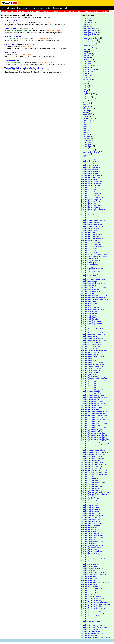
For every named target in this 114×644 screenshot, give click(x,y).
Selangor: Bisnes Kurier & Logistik (93, 209)
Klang (85, 91)
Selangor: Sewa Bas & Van (90, 565)
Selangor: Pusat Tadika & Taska (92, 541)
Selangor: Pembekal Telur (90, 409)
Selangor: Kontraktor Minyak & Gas (93, 335)
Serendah (86, 134)
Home (3, 8)
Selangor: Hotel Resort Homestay (92, 268)
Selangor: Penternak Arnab (90, 478)
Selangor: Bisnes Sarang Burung (92, 229)
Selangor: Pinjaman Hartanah (91, 508)
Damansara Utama (89, 71)
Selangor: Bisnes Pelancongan (91, 215)
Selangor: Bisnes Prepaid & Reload (93, 221)
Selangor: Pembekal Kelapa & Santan (94, 390)
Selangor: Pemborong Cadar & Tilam (94, 423)
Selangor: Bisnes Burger (89, 179)
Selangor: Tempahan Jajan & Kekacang (94, 602)
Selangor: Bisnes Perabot (90, 219)
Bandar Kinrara (88, 36)
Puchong (86, 113)
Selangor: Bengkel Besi (89, 164)
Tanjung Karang (88, 150)
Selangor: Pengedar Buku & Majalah (94, 464)
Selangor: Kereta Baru (88, 305)
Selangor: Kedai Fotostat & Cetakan (93, 287)
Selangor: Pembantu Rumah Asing (93, 380)
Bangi (85, 50)
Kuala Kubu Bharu (89, 95)
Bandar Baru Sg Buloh (90, 32)
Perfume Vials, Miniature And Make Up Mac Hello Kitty (24, 68)
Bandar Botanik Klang (90, 34)
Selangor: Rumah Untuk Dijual (91, 551)
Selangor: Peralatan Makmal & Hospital (95, 492)
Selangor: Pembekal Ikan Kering (92, 388)
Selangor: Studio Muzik (89, 584)
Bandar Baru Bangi (89, 28)
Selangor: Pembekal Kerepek (91, 392)
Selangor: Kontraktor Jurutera (91, 331)
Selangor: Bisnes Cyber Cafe (90, 185)
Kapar (85, 87)
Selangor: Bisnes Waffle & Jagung (93, 246)
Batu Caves (86, 56)
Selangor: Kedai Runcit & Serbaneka (94, 297)
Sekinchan (86, 122)
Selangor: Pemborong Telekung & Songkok (96, 443)
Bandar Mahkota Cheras (91, 38)
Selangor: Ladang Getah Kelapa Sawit (94, 350)
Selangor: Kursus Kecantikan (91, 345)
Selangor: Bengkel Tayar (89, 170)
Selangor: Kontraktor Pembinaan (92, 339)
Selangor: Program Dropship (91, 525)
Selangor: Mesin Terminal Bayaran (93, 364)
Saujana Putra (87, 120)
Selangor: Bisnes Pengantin (90, 217)
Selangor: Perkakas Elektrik (90, 502)
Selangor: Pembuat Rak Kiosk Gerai (93, 455)
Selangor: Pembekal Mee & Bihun (93, 402)
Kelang (85, 89)
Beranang (86, 58)
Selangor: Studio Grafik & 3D (91, 578)
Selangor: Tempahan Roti (90, 618)
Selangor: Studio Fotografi (90, 576)
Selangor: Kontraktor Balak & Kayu (93, 329)
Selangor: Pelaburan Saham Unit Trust (94, 378)
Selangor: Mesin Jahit (88, 360)
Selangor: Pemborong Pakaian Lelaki (94, 437)
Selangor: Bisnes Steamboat (91, 236)
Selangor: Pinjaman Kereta (90, 512)
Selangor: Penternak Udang (90, 490)
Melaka (55, 11)
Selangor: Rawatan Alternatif (91, 547)
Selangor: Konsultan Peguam (91, 321)
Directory (32, 8)
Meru (84, 105)
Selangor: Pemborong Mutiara (91, 431)
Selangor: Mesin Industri (89, 358)
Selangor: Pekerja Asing (89, 376)
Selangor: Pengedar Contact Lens (92, 466)
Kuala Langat (87, 97)
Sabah (105, 11)
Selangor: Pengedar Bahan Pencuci (93, 462)
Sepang (85, 130)
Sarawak (96, 11)
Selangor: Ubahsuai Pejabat (90, 620)
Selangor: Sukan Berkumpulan (92, 588)
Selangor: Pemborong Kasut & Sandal (94, 427)
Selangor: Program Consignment (92, 523)
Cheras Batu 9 (87, 65)
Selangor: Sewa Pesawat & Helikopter (94, 573)
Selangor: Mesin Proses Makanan (92, 362)
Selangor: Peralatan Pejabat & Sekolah (94, 494)
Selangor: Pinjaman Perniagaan (92, 516)
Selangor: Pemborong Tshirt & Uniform (94, 445)
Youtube (40, 8)
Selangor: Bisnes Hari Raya (90, 195)
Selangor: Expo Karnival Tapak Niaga (94, 256)
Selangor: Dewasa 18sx (89, 250)
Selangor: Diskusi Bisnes (89, 252)
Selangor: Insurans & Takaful (91, 278)
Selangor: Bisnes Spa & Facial (91, 234)
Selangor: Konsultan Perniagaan (92, 323)
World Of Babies (11, 52)
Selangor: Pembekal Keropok (91, 394)
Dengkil (85, 73)
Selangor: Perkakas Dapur (90, 500)
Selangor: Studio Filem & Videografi (94, 575)
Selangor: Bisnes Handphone (91, 193)
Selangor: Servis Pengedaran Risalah (94, 559)
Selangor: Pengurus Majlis (90, 476)
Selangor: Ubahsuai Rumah (90, 622)
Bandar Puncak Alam (90, 40)
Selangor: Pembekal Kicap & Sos (92, 396)
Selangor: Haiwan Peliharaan (91, 260)
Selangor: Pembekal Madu (90, 400)
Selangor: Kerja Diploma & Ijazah (92, 309)
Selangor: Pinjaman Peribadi (91, 514)
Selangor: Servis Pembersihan (91, 557)
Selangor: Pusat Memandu (90, 533)
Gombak (85, 77)
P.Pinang (30, 11)
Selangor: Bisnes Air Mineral (91, 172)
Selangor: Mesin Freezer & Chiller (93, 356)
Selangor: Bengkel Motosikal (91, 168)
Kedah (22, 11)
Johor (63, 11)
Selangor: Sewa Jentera (89, 567)
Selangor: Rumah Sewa (89, 549)
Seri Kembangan (88, 136)
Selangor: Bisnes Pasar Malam (91, 213)
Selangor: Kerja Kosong (89, 313)
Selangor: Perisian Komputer (91, 498)
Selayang (86, 124)
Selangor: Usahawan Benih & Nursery (94, 628)
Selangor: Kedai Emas (88, 286)
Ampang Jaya (87, 20)
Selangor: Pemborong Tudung (91, 449)
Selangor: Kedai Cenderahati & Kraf (93, 284)
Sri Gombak (87, 140)
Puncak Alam (87, 115)
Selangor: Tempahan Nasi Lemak (92, 616)
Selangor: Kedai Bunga (89, 282)
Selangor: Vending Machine (90, 632)
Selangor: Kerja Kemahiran (90, 311)
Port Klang (86, 111)
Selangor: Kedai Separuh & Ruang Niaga (95, 299)
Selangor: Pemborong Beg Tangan (93, 419)
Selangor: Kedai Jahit (88, 293)
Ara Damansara (88, 22)
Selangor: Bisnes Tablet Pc (90, 240)
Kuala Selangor (88, 99)
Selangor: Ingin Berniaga (90, 276)
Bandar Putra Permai (90, 42)
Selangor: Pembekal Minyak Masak (93, 404)
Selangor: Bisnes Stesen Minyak (92, 238)
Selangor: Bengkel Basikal (90, 162)
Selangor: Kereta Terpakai (90, 307)
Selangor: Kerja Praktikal (89, 315)
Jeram (85, 83)
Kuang (85, 101)
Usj (84, 156)
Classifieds (11, 8)
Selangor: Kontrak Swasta (90, 325)
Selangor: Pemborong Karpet (91, 425)
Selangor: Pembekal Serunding (92, 407)
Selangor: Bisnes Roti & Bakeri (91, 225)
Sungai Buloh (87, 146)
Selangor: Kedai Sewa (88, 301)
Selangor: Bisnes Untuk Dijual (91, 244)
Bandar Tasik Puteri (89, 48)
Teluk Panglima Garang (91, 152)
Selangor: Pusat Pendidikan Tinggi (93, 537)
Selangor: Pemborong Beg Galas (92, 417)
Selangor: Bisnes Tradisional (91, 242)
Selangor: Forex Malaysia (90, 258)
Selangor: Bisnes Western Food (92, 248)
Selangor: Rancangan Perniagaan (92, 545)
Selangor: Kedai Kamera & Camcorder (94, 295)
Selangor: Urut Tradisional (90, 624)
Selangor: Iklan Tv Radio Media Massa (94, 272)
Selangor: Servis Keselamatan (91, 555)
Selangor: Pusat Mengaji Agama (92, 535)
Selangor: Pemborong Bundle (91, 421)
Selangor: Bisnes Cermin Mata (91, 181)
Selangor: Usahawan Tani (90, 630)
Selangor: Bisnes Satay (89, 231)
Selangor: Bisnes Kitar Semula (91, 205)
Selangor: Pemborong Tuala (91, 447)
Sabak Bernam (88, 118)
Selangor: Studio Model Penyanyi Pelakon (95, 582)
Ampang (85, 18)
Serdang (85, 132)
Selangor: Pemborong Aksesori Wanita (94, 413)
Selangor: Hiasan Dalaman (90, 264)
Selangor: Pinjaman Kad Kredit (92, 510)
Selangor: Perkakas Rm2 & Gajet (92, 504)
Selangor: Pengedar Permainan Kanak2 (94, 470)
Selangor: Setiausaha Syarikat (91, 563)
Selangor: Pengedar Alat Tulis (91, 461)
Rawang (85, 116)
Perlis (13, 11)
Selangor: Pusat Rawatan (90, 539)
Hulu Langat (87, 79)
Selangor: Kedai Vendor (89, 303)
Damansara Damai (89, 69)
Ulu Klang (86, 154)
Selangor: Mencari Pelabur (90, 352)
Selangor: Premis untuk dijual (91, 517)
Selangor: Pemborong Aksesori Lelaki (94, 411)
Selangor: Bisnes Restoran (90, 223)
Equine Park (87, 75)
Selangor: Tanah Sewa (89, 594)
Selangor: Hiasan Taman (89, 266)
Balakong (86, 26)
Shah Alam (86, 138)
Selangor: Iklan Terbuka (89, 270)
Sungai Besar (87, 144)
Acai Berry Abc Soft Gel (13, 37)
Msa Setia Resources (12, 60)
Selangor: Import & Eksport (90, 274)
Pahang (72, 11)
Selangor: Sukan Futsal (89, 590)
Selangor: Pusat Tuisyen (89, 543)
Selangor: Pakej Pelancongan (91, 368)
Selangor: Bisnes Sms (88, 232)
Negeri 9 (47, 11)
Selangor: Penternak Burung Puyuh (93, 482)
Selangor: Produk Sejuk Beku (91, 521)
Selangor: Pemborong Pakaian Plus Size (95, 439)
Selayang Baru (88, 126)
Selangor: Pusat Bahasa (89, 527)
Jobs (25, 8)
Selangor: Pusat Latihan (89, 531)
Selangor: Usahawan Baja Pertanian (93, 626)
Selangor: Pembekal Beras (90, 384)
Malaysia (86, 103)
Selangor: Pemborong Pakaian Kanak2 (94, 435)
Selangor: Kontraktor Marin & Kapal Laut (95, 333)
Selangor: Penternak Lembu (90, 488)
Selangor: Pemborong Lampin (91, 429)
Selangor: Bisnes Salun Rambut (92, 227)
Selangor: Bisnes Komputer (90, 207)
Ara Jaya (85, 24)
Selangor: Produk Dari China (91, 520)
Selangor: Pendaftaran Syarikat (92, 457)
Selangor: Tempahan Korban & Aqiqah (94, 610)
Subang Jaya (87, 142)
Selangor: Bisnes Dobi (88, 187)
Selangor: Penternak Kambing (91, 486)
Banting (85, 52)
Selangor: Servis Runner (89, 561)
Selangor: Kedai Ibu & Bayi (90, 291)
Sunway (85, 148)
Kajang (85, 85)
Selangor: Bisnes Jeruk (89, 203)
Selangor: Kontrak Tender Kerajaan (93, 327)
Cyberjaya (86, 67)
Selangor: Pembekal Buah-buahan (93, 386)
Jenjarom (86, 81)
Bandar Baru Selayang (90, 30)
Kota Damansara (88, 93)
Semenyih (86, 128)
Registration (57, 8)
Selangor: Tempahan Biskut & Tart (93, 598)
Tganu (80, 11)
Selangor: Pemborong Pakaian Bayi (93, 433)
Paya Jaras (86, 107)
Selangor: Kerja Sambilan (90, 319)
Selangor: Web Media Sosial (91, 635)
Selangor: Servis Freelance (90, 553)
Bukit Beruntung (88, 61)
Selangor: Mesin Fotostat (90, 354)
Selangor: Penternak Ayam (90, 480)
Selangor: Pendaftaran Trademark (92, 459)
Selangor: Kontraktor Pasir (90, 337)
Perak (38, 11)
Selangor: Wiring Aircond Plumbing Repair (96, 637)
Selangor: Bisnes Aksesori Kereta (92, 175)
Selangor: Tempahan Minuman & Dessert (95, 614)
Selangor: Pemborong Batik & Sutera (94, 415)
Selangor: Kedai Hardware (90, 290)
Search (19, 8)
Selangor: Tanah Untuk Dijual (91, 596)
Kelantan (88, 11)
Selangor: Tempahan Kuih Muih (92, 612)
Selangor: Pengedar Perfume (91, 468)
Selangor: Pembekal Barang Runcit (93, 382)
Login (66, 8)
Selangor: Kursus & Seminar (91, 343)
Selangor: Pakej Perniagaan (90, 372)
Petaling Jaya (87, 109)
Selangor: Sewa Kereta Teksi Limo (93, 569)
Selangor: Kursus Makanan (90, 346)
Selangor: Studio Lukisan (90, 580)
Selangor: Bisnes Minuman (90, 211)
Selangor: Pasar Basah (89, 374)
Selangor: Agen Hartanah (90, 160)
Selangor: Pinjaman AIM (89, 506)
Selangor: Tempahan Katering (91, 606)
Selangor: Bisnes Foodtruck (90, 191)
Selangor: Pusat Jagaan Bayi (91, 529)
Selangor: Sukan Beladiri (89, 586)
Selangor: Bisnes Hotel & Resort (92, 197)
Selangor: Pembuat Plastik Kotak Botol (94, 453)
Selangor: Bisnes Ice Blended (91, 199)
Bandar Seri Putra (89, 44)
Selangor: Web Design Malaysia (92, 633)
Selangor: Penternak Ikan (90, 484)
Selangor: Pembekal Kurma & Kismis (94, 398)
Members (48, 8)
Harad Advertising (11, 44)
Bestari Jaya (87, 60)
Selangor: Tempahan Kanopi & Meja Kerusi (96, 604)
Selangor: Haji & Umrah (89, 262)
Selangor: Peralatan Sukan (90, 496)
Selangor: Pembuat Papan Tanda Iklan (94, 451)
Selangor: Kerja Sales (88, 317)
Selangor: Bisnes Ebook (89, 189)
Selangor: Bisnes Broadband (91, 177)
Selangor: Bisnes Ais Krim (90, 174)
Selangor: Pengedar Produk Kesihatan (94, 474)
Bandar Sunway (88, 46)
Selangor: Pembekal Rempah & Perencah (95, 405)
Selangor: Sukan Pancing (90, 592)
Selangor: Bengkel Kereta (90, 166)
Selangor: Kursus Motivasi (90, 348)
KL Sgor (5, 11)
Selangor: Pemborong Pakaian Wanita (94, 441)
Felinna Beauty (10, 29)
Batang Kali (87, 54)
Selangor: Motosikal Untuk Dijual (92, 366)
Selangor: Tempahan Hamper (91, 600)
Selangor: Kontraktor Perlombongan (93, 341)
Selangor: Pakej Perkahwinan (91, 370)
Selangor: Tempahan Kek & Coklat (93, 608)
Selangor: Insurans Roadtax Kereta (93, 280)
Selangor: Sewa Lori (88, 571)
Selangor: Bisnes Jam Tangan (91, 201)
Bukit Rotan (87, 63)
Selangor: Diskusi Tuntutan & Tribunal (94, 254)
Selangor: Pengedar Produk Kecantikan (94, 472)
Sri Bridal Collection (12, 21)
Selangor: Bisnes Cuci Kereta (91, 183)
